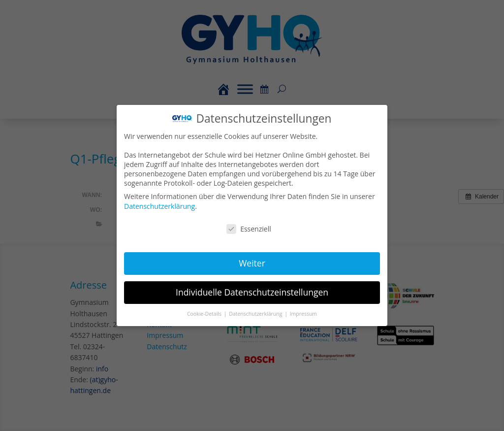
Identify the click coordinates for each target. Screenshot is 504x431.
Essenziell (249, 229)
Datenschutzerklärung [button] (256, 313)
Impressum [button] (303, 313)
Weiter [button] (252, 263)
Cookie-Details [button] (205, 313)
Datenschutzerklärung (160, 206)
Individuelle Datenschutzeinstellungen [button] (252, 292)
